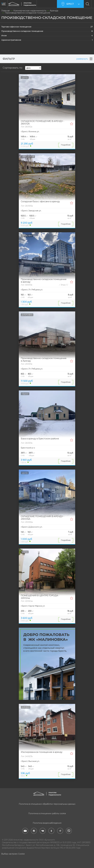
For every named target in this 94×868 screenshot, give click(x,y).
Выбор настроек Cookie (13, 854)
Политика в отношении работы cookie (47, 813)
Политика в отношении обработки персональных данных (47, 804)
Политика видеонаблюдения (47, 823)
